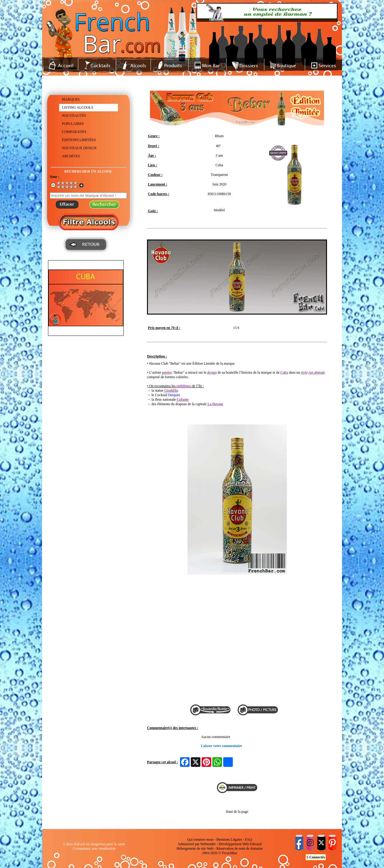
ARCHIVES (71, 156)
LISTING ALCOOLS (78, 107)
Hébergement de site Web (195, 848)
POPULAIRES (73, 124)
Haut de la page (237, 812)
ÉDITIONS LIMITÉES (79, 140)
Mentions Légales (229, 839)
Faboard (255, 844)
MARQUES (71, 99)
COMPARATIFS (74, 132)
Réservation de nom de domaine (240, 848)
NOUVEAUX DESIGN (79, 148)
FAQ (249, 839)
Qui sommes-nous (200, 839)
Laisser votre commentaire (222, 746)
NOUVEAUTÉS (74, 116)
